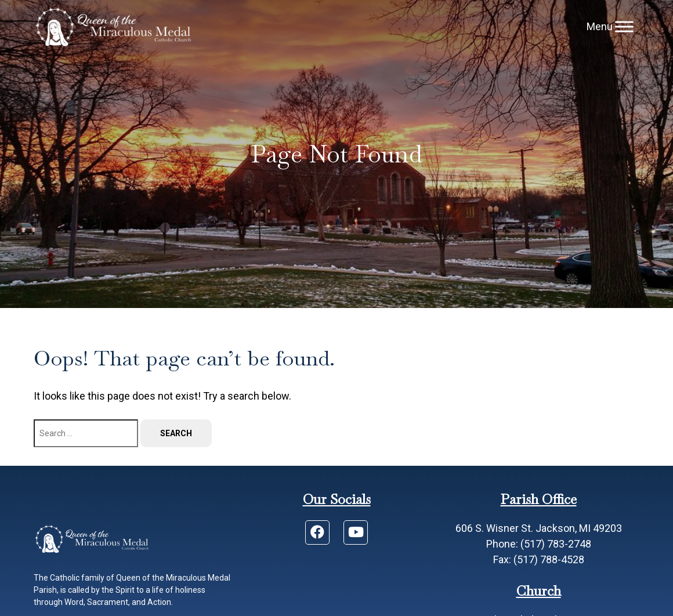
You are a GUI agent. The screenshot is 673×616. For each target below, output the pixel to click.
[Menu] (624, 26)
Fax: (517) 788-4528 (539, 559)
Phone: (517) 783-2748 (539, 544)
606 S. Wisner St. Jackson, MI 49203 (539, 528)
